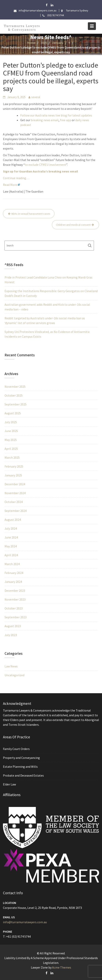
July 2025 (11, 422)
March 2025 (12, 457)
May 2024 (11, 546)
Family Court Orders (17, 749)
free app (66, 120)
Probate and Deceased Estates (24, 775)
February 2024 (14, 573)
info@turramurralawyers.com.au (25, 922)
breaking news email (45, 120)
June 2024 (11, 537)
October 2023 (14, 608)
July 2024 (11, 528)
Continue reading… (16, 178)
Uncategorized (14, 675)
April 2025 (11, 449)
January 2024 (13, 582)
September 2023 (16, 617)
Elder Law (10, 784)
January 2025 (13, 475)
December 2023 (15, 591)
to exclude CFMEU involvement (45, 165)
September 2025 (16, 404)
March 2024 (12, 564)
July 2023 (11, 635)
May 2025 (11, 440)
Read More (10, 185)
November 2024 (15, 493)
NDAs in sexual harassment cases (31, 214)
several (36, 97)
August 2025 (13, 413)
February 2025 (14, 466)
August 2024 (13, 520)
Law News (11, 666)
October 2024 (14, 502)
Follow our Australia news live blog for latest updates (56, 115)
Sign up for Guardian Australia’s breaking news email (40, 171)
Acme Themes (62, 967)
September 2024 (16, 511)
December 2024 (15, 484)
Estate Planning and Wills (21, 766)
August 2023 (13, 626)
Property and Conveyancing (22, 758)
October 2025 (14, 395)
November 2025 (15, 387)
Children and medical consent (73, 225)
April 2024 (11, 555)
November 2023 (15, 599)
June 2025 (11, 431)
